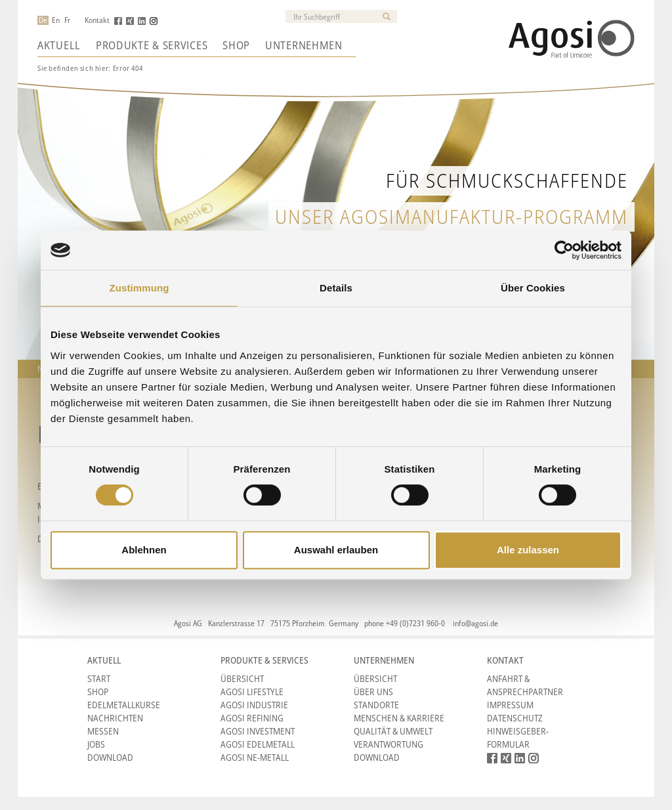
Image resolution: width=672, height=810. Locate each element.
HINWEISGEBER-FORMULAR (518, 737)
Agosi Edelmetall (258, 744)
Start (99, 678)
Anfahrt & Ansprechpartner (525, 685)
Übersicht (242, 678)
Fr (67, 20)
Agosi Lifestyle (252, 692)
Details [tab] (336, 288)
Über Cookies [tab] (533, 288)
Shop (236, 45)
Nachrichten (115, 718)
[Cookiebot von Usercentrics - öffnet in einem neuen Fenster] (564, 250)
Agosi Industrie (254, 705)
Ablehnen (144, 550)
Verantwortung (388, 744)
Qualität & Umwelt (393, 731)
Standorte (376, 705)
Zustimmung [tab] (139, 288)
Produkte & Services (152, 45)
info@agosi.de (475, 623)
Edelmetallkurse (124, 705)
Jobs (96, 744)
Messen (103, 731)
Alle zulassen (528, 550)
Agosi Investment (258, 731)
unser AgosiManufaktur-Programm (451, 216)
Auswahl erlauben (336, 550)
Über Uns (373, 692)
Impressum (510, 705)
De (43, 20)
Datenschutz (515, 718)
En (56, 20)
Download (110, 757)
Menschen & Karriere (399, 718)
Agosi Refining (252, 718)
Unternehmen (304, 45)
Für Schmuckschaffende (507, 180)
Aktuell (59, 45)
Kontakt (97, 20)
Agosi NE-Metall (255, 757)
